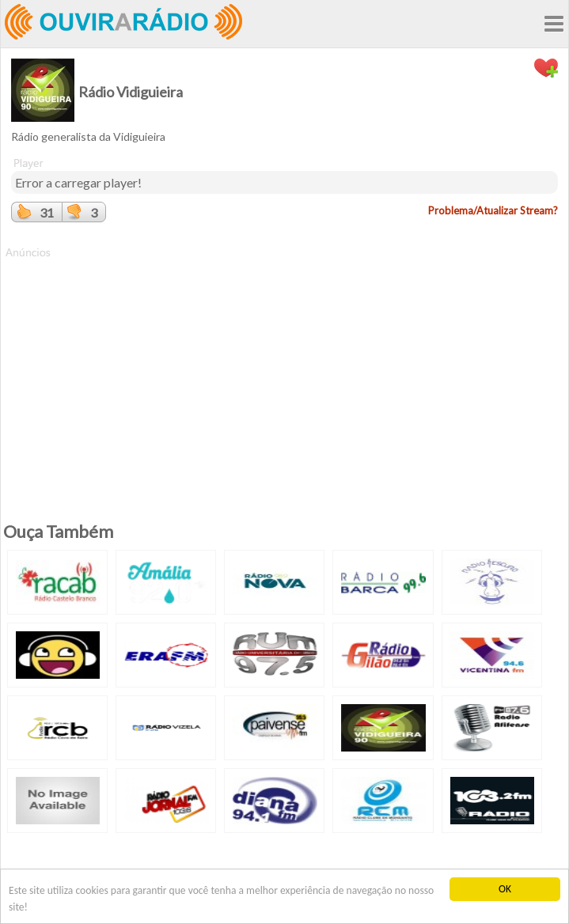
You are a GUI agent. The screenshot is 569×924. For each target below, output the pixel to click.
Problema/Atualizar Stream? (493, 210)
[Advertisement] (284, 371)
